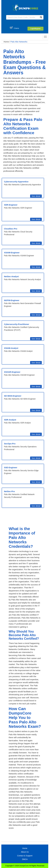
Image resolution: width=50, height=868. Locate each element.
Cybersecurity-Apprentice (16, 182)
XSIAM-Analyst (11, 348)
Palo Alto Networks (19, 42)
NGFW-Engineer (12, 300)
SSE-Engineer (11, 467)
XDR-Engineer (11, 205)
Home (6, 42)
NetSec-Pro (9, 491)
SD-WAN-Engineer (13, 396)
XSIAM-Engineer (12, 253)
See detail (36, 196)
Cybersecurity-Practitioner (17, 324)
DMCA (25, 859)
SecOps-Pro (10, 444)
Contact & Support (25, 856)
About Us (25, 852)
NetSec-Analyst (11, 276)
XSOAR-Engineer (12, 372)
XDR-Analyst (10, 420)
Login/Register (35, 29)
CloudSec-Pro (11, 229)
